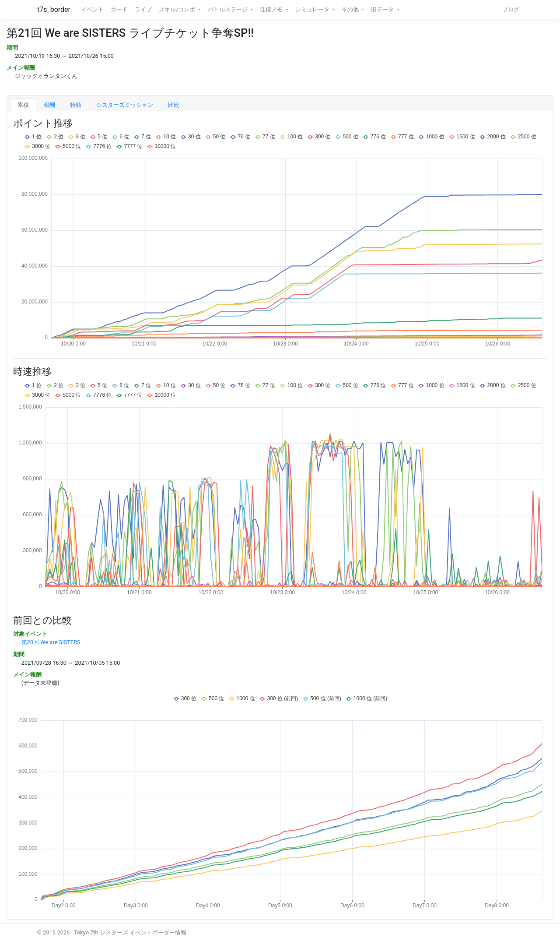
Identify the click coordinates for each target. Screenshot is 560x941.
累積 (23, 105)
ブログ (511, 9)
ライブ (143, 9)
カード (119, 9)
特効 (76, 105)
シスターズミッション (125, 105)
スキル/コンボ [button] (178, 9)
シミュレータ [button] (313, 9)
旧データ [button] (383, 9)
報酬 (49, 105)
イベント (92, 9)
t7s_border (54, 9)
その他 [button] (351, 9)
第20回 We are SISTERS (51, 642)
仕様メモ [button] (272, 9)
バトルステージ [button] (228, 9)
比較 (174, 105)
